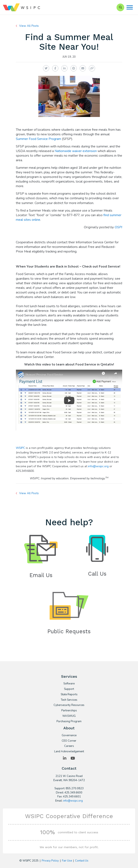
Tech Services (69, 700)
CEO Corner (69, 741)
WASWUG (69, 716)
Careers (69, 746)
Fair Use (67, 861)
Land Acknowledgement (69, 752)
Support (69, 689)
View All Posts (29, 26)
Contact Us (82, 861)
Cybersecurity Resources (69, 705)
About (69, 728)
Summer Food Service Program (38, 139)
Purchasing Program (69, 722)
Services (69, 676)
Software (69, 684)
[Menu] (130, 7)
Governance (69, 736)
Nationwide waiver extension (76, 151)
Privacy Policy (50, 861)
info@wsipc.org (98, 466)
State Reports (69, 695)
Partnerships (69, 711)
